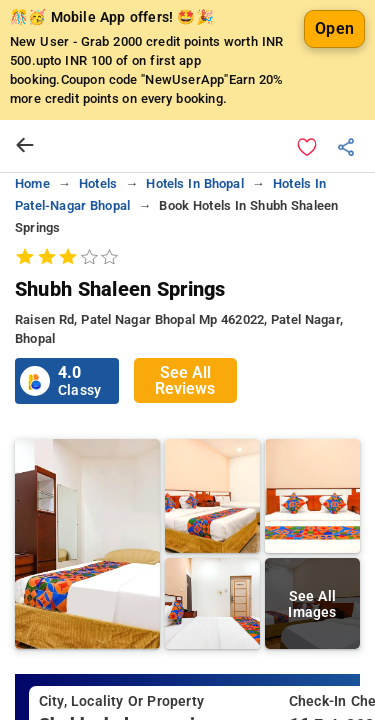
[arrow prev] (25, 146)
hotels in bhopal (194, 183)
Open (334, 28)
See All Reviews (185, 380)
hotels (98, 183)
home (32, 183)
